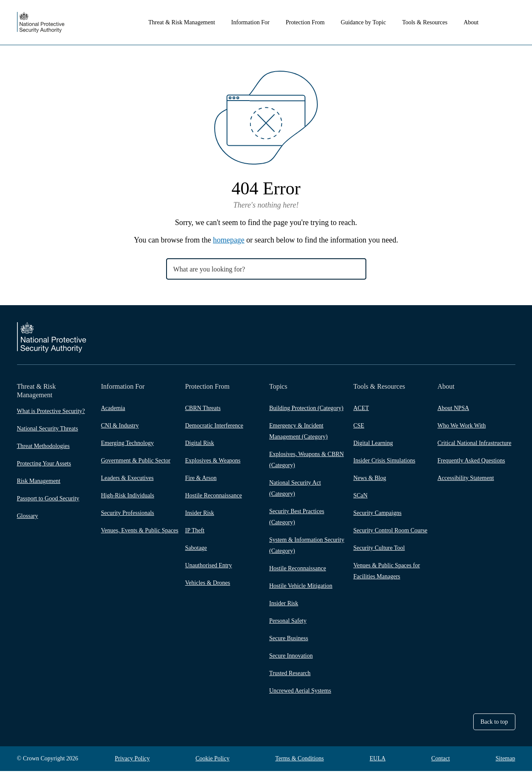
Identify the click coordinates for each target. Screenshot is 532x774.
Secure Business (289, 641)
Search (510, 23)
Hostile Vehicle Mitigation (301, 589)
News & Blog (370, 481)
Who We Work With (462, 429)
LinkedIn (493, 347)
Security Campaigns (378, 516)
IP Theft (195, 533)
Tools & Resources (434, 22)
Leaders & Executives (127, 481)
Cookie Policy (213, 761)
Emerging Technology (127, 446)
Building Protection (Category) (306, 411)
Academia (113, 411)
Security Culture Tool (379, 551)
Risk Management (39, 481)
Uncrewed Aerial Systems (300, 694)
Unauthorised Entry (209, 568)
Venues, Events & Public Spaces (140, 533)
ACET (361, 411)
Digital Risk (200, 446)
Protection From (315, 22)
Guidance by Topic (373, 22)
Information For (260, 22)
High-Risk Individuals (128, 498)
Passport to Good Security (48, 498)
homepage (229, 240)
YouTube (510, 347)
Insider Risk (200, 516)
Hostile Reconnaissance (214, 498)
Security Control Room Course (391, 533)
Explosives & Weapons (213, 464)
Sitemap (506, 761)
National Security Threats (48, 429)
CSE (359, 429)
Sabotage (196, 551)
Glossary (28, 516)
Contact (441, 761)
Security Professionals (128, 516)
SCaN (361, 498)
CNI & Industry (120, 429)
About (481, 22)
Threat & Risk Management (191, 22)
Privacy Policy (132, 761)
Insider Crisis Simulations (384, 464)
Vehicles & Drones (208, 586)
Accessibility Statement (466, 481)
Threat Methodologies (43, 446)
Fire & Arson (201, 481)
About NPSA (453, 411)
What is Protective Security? (51, 411)
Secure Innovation (291, 659)
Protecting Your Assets (44, 464)
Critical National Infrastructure (474, 446)
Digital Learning (373, 446)
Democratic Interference (214, 429)
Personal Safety (288, 624)
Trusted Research (290, 676)
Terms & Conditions (299, 761)
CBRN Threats (203, 411)
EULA (378, 761)
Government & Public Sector (136, 464)
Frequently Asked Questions (471, 464)
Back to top (494, 725)
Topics (278, 386)
